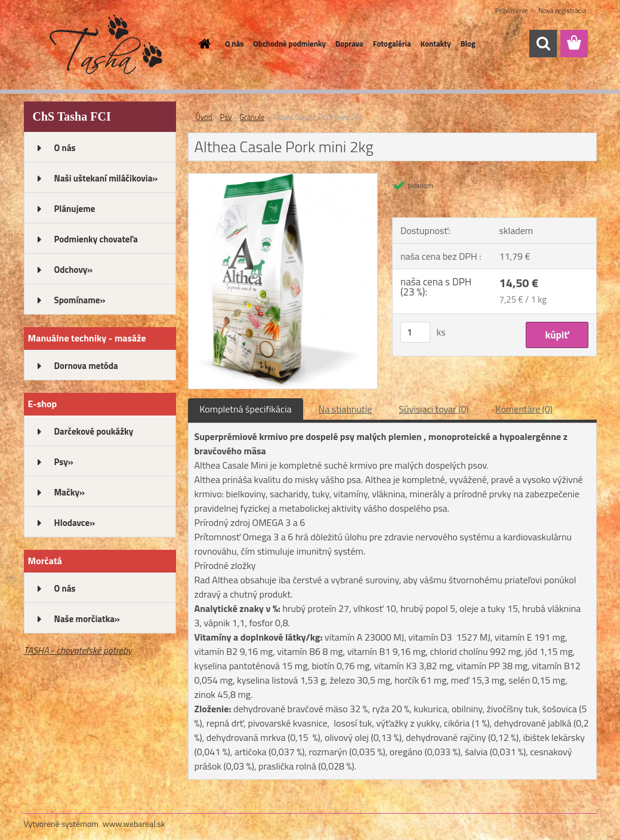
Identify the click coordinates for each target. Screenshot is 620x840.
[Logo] (106, 44)
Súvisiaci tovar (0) (434, 409)
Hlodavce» (75, 523)
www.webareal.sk (134, 824)
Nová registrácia (562, 10)
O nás (234, 44)
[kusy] (415, 332)
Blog (468, 44)
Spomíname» (80, 300)
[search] (543, 44)
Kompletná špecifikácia (246, 409)
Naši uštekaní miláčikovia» (106, 178)
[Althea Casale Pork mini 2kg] (283, 179)
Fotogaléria (392, 44)
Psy (226, 117)
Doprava (349, 44)
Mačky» (70, 492)
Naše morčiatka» (87, 619)
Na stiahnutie (345, 409)
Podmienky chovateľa (96, 239)
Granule (252, 117)
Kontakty (436, 44)
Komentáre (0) (524, 409)
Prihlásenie (512, 10)
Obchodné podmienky (289, 44)
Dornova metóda (86, 366)
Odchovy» (74, 270)
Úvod (204, 117)
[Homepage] (202, 44)
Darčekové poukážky (94, 431)
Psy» (64, 462)
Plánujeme (75, 209)
